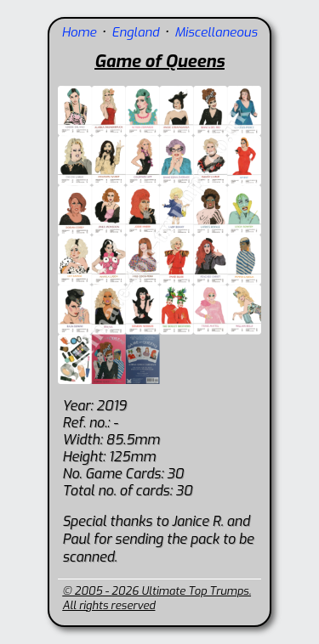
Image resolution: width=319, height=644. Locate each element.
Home (79, 32)
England (135, 32)
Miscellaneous (216, 32)
